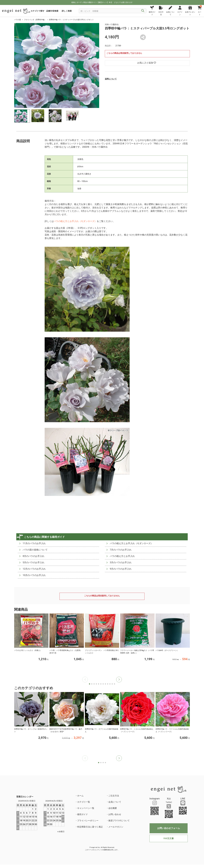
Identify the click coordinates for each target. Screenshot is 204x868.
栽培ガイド (83, 814)
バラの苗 (18, 20)
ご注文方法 (114, 796)
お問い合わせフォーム (169, 828)
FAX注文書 (169, 838)
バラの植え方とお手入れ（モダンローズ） (75, 221)
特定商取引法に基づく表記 (90, 827)
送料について (111, 79)
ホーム (80, 796)
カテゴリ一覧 (84, 802)
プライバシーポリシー (88, 821)
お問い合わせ (115, 814)
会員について (115, 802)
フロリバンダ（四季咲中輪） (35, 20)
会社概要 (113, 808)
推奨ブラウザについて (119, 821)
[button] (119, 680)
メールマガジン (116, 827)
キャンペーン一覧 (86, 808)
